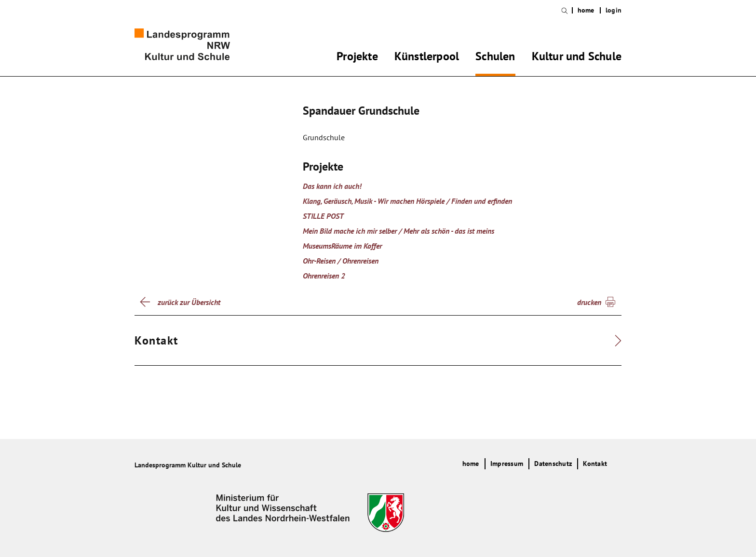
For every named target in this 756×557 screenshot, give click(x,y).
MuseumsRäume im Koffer (342, 246)
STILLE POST (323, 216)
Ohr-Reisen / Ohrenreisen (341, 261)
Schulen (495, 58)
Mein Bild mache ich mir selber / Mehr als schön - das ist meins (398, 231)
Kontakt (595, 464)
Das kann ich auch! (332, 186)
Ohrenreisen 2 (324, 276)
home (586, 10)
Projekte (357, 58)
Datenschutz (553, 464)
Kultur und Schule (577, 58)
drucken (589, 302)
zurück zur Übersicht (189, 302)
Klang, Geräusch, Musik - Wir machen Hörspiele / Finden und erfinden (407, 201)
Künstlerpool (427, 58)
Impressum (507, 464)
